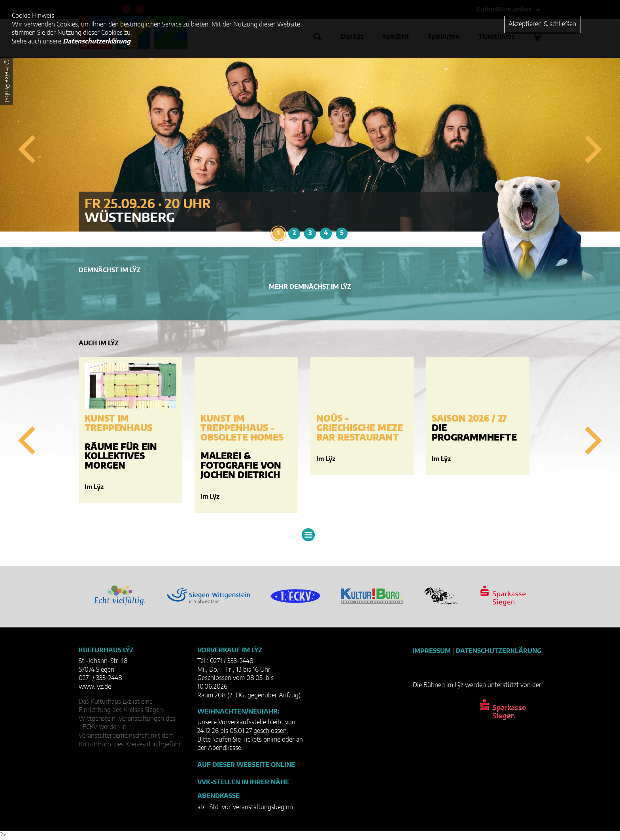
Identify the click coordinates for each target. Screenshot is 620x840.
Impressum (432, 651)
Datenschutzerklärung (498, 651)
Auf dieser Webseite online (246, 765)
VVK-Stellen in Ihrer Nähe (243, 782)
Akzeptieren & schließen (542, 24)
